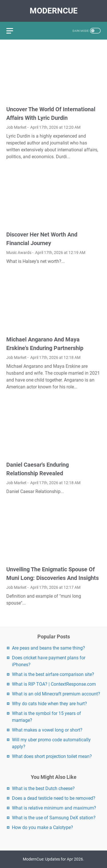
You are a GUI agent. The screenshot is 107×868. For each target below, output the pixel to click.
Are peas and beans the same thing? (49, 648)
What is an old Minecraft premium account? (56, 694)
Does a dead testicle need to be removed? (54, 798)
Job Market (16, 127)
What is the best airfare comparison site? (53, 674)
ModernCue (54, 11)
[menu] (13, 31)
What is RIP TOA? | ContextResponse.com (54, 684)
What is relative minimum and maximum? (54, 808)
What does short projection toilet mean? (52, 756)
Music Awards (19, 253)
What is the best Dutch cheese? (43, 788)
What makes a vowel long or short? (47, 730)
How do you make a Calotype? (43, 827)
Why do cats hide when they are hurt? (50, 704)
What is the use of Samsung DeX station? (54, 818)
